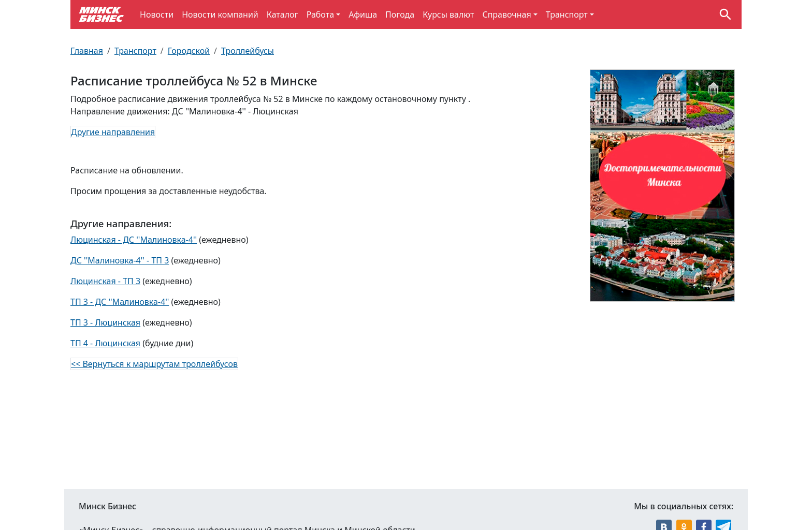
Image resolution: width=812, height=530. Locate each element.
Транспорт (567, 14)
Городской (189, 51)
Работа (320, 14)
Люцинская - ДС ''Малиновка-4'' (134, 240)
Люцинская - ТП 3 (105, 281)
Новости (157, 14)
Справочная (506, 14)
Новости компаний (220, 14)
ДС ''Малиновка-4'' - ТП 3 (120, 260)
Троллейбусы (248, 51)
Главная (87, 51)
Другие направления (113, 132)
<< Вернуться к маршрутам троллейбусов (154, 364)
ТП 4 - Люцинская (105, 343)
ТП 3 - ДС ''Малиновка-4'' (120, 302)
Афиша (363, 14)
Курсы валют (448, 14)
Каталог (282, 14)
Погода (400, 14)
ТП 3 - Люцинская (105, 322)
